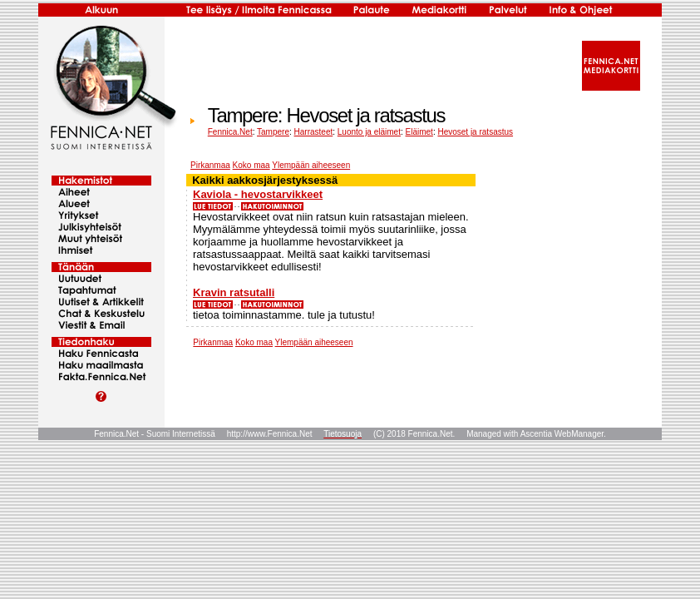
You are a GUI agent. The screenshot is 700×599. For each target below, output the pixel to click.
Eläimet (419, 132)
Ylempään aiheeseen (311, 165)
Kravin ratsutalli (234, 292)
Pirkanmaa (210, 165)
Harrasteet (314, 132)
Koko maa (251, 165)
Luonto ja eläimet (369, 132)
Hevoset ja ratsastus (475, 132)
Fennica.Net (230, 132)
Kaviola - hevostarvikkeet (258, 194)
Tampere (273, 132)
